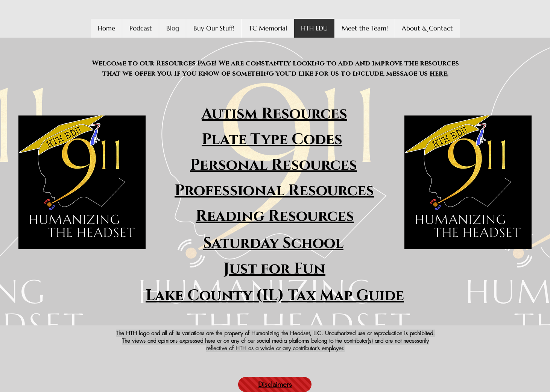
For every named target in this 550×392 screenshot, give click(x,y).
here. (439, 74)
